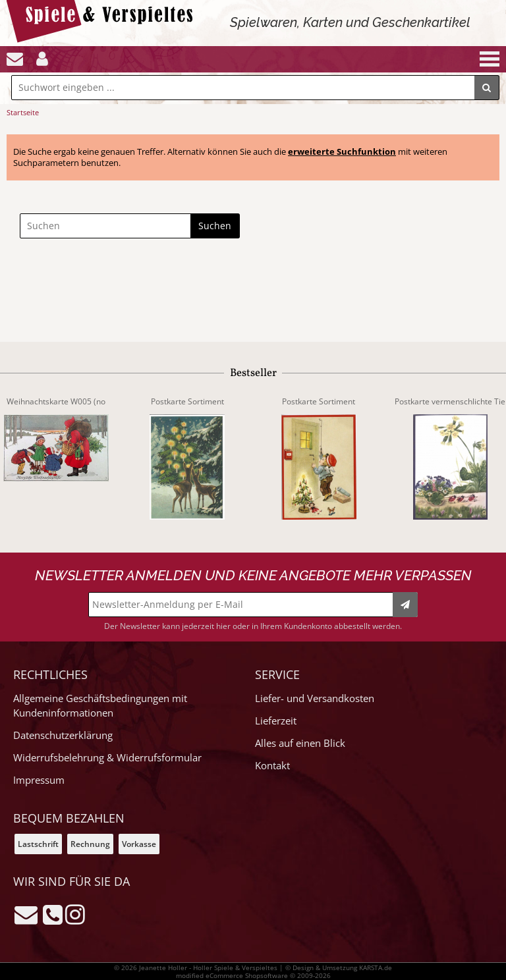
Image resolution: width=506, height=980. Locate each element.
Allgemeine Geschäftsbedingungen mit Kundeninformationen (100, 706)
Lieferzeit (276, 721)
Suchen (215, 226)
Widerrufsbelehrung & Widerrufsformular (107, 758)
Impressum (39, 780)
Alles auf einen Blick (300, 743)
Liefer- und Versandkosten (315, 698)
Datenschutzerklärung (63, 735)
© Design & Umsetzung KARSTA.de (339, 967)
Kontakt (272, 766)
